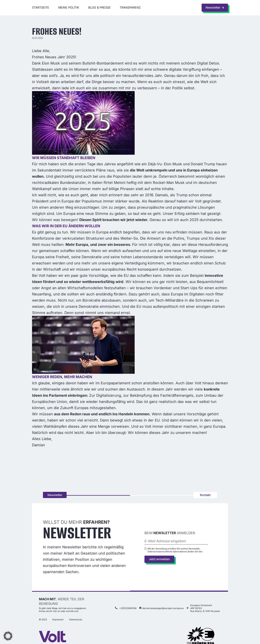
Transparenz (130, 7)
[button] (8, 636)
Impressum (58, 620)
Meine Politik (69, 7)
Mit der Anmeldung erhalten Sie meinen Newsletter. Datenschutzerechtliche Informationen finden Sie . (175, 550)
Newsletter (55, 495)
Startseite (41, 7)
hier (200, 552)
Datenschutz (76, 620)
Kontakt (205, 495)
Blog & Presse (99, 7)
